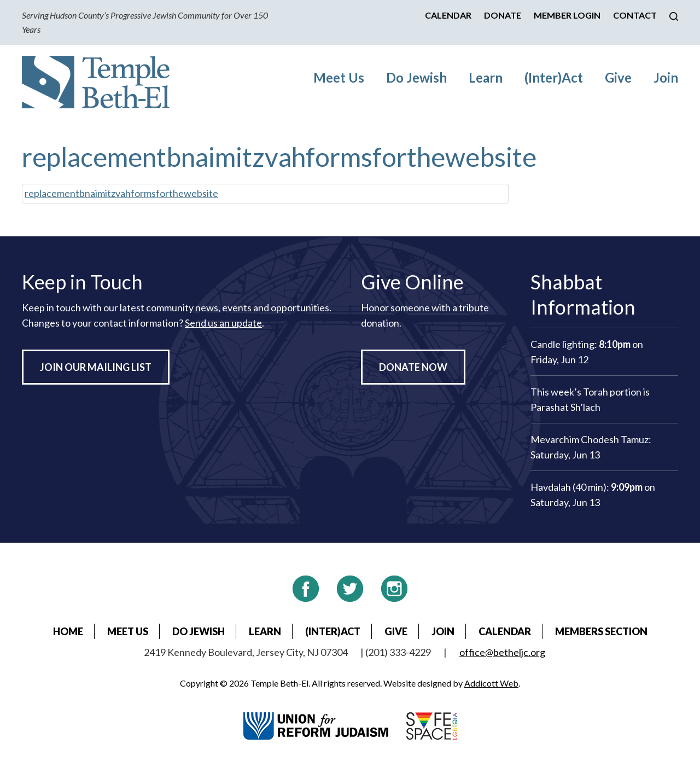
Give (618, 77)
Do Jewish (416, 77)
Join (666, 77)
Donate (503, 15)
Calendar (448, 15)
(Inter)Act (554, 77)
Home (68, 631)
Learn (486, 77)
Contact (635, 15)
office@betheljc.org (502, 652)
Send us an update (223, 323)
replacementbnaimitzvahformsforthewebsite (121, 193)
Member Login (567, 15)
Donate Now (413, 367)
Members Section (601, 631)
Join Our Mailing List (96, 367)
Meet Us (339, 77)
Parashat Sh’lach (565, 407)
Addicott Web (491, 683)
